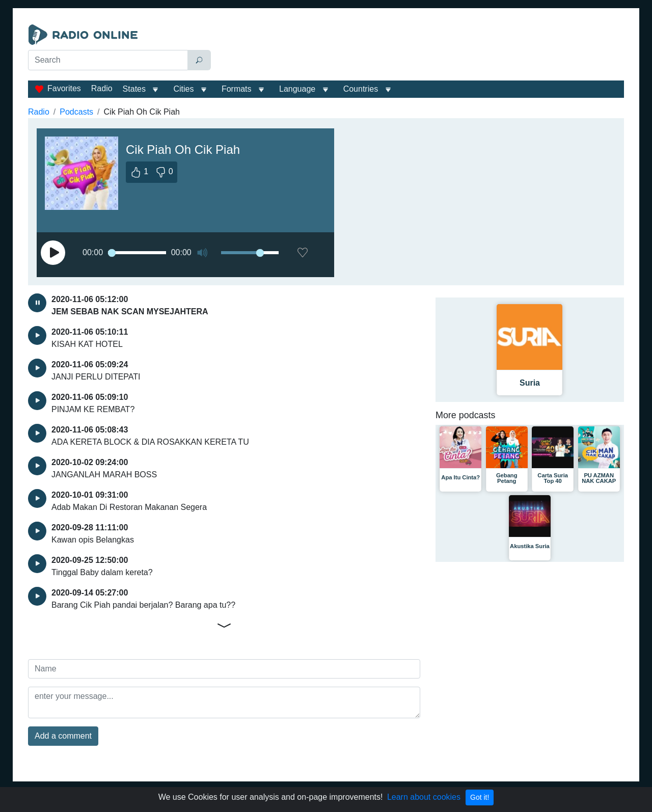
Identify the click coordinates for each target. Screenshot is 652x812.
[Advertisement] (420, 50)
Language (297, 89)
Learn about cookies (424, 797)
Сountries (361, 89)
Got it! (480, 797)
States (134, 89)
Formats (237, 89)
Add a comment (63, 736)
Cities (183, 89)
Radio (102, 88)
